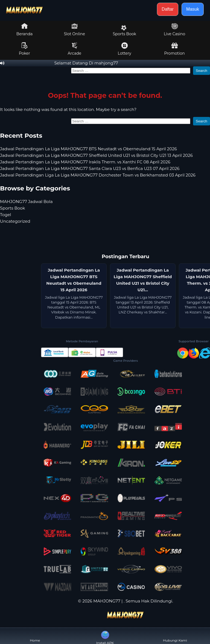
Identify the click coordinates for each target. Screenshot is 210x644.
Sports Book (125, 31)
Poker (24, 49)
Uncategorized (15, 221)
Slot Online (75, 30)
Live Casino (174, 30)
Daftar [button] (168, 9)
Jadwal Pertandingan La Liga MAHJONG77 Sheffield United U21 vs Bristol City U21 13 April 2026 (96, 155)
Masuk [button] (193, 9)
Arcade (75, 49)
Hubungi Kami (175, 636)
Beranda (25, 30)
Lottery (125, 49)
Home (35, 636)
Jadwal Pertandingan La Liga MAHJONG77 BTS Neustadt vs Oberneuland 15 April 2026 (88, 149)
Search (202, 71)
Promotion (174, 49)
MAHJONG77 (107, 601)
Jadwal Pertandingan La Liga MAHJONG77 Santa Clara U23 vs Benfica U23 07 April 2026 (90, 168)
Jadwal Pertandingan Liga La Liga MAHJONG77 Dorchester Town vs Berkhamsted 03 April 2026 (98, 175)
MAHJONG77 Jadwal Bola (26, 202)
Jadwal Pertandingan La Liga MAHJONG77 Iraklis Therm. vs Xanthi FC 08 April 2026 (85, 162)
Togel (6, 215)
